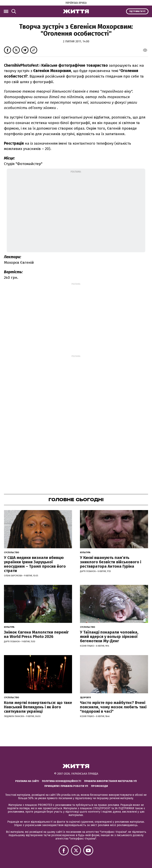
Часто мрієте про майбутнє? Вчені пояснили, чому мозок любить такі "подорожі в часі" (113, 707)
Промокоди (99, 786)
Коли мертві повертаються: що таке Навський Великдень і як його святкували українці (38, 707)
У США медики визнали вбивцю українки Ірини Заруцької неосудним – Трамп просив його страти (35, 564)
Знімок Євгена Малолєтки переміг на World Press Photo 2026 (36, 634)
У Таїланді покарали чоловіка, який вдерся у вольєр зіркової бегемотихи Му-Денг (109, 637)
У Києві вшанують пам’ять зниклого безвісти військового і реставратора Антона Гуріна (111, 562)
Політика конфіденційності (62, 781)
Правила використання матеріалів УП (110, 781)
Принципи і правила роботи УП (66, 786)
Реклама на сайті (27, 781)
